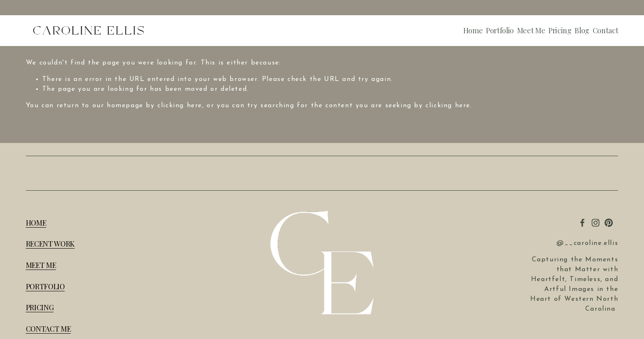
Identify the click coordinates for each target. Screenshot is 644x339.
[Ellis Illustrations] (582, 223)
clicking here (180, 106)
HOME (36, 223)
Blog (582, 31)
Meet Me (531, 31)
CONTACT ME (48, 329)
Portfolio (500, 31)
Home (473, 31)
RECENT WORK (50, 244)
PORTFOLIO (45, 286)
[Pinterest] (609, 223)
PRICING (40, 307)
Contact (606, 31)
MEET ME (41, 265)
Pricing (560, 31)
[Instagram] (596, 223)
